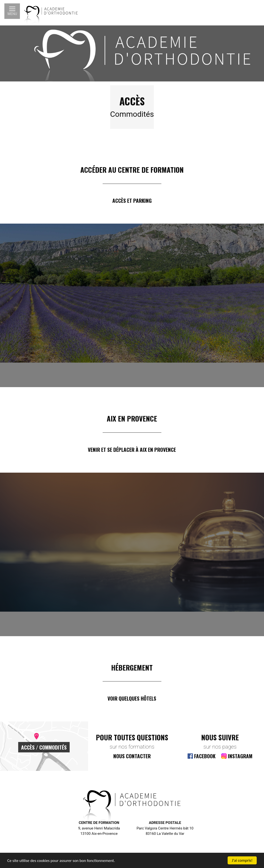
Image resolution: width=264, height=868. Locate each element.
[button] (12, 11)
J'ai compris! (242, 860)
